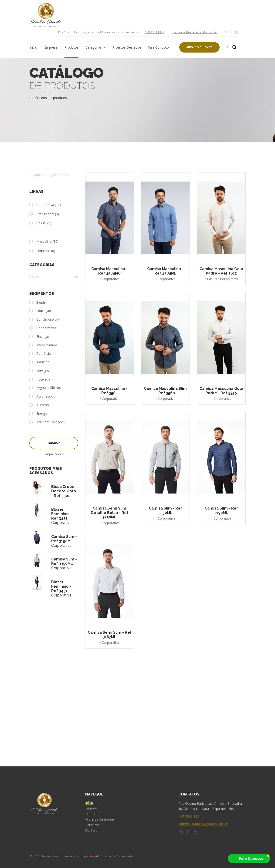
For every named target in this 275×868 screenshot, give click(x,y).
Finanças (39, 337)
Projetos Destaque (127, 47)
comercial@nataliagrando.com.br (195, 32)
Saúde (37, 303)
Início (33, 47)
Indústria (39, 362)
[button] (249, 858)
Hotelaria (40, 379)
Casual (38, 223)
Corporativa (42, 205)
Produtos (71, 47)
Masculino (41, 242)
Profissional (42, 214)
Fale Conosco (158, 47)
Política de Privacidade (117, 856)
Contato (91, 831)
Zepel (94, 856)
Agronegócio (42, 396)
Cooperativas (43, 328)
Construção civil (45, 320)
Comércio (40, 354)
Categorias (94, 47)
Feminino (40, 251)
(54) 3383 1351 (154, 32)
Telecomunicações (47, 422)
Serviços (39, 371)
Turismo (39, 405)
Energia (38, 414)
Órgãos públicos (45, 388)
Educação (40, 311)
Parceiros (92, 825)
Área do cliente (199, 47)
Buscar (54, 443)
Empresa (51, 47)
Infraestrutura (43, 345)
